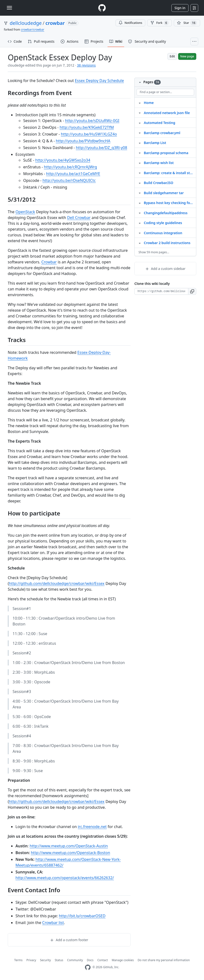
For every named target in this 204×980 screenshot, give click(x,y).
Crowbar (49, 262)
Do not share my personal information (164, 960)
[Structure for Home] (140, 103)
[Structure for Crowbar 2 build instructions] (140, 243)
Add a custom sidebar (165, 269)
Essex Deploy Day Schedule (99, 81)
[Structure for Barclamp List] (140, 143)
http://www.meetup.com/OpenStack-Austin (69, 846)
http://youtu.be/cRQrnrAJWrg (71, 167)
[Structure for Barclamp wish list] (140, 163)
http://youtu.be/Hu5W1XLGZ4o (89, 134)
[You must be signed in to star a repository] (187, 23)
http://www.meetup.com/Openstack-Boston (70, 853)
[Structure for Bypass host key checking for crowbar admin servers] (140, 203)
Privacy (31, 960)
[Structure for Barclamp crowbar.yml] (140, 133)
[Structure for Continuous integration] (140, 233)
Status (59, 960)
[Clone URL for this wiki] (161, 291)
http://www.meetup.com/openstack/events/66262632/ (65, 878)
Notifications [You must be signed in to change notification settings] (130, 23)
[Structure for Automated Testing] (140, 123)
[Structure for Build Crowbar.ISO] (140, 183)
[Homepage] (102, 8)
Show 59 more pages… (154, 252)
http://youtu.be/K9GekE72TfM (87, 127)
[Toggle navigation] (9, 8)
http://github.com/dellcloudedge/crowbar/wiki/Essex (57, 583)
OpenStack (25, 212)
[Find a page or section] (165, 92)
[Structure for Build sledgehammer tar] (140, 193)
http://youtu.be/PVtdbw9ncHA (83, 141)
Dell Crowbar (79, 218)
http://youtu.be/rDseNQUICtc (69, 180)
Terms (18, 960)
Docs (90, 960)
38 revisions (86, 65)
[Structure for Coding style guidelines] (140, 223)
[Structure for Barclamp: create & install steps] (140, 173)
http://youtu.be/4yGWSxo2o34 (63, 160)
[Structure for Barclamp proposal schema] (140, 153)
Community (75, 960)
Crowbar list (53, 923)
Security (45, 960)
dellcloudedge (26, 23)
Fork (159, 23)
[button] (192, 291)
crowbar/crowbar (32, 30)
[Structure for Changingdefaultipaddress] (140, 213)
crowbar (55, 23)
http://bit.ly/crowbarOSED (82, 916)
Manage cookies (123, 960)
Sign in (180, 8)
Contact (103, 960)
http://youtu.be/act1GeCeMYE (73, 174)
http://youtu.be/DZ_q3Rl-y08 (102, 148)
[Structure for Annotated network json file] (140, 113)
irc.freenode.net (92, 827)
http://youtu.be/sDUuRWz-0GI (92, 121)
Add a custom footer (69, 940)
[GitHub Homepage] (88, 967)
